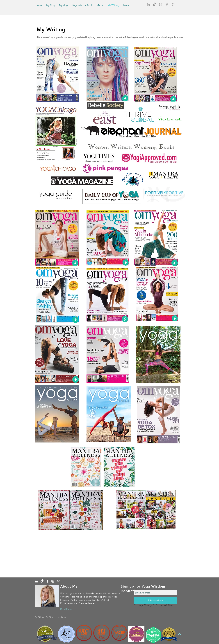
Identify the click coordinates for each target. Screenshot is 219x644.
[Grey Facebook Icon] (167, 4)
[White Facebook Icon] (47, 581)
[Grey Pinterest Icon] (173, 4)
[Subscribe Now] (155, 600)
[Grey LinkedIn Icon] (148, 4)
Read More (66, 609)
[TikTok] (154, 4)
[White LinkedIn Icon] (37, 581)
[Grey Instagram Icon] (161, 4)
